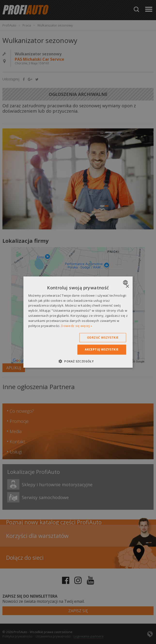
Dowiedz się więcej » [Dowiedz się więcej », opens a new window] (77, 326)
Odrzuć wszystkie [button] (103, 338)
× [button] (127, 286)
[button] (78, 361)
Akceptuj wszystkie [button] (102, 349)
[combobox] (126, 282)
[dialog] (78, 322)
